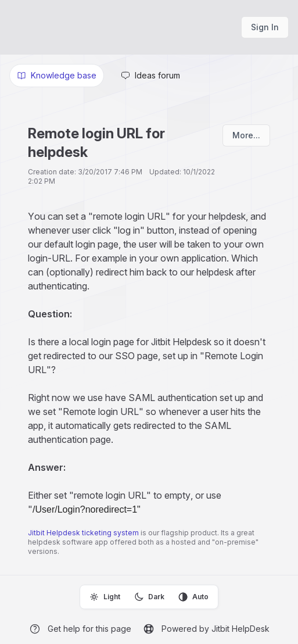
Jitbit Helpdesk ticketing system (83, 533)
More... (246, 135)
